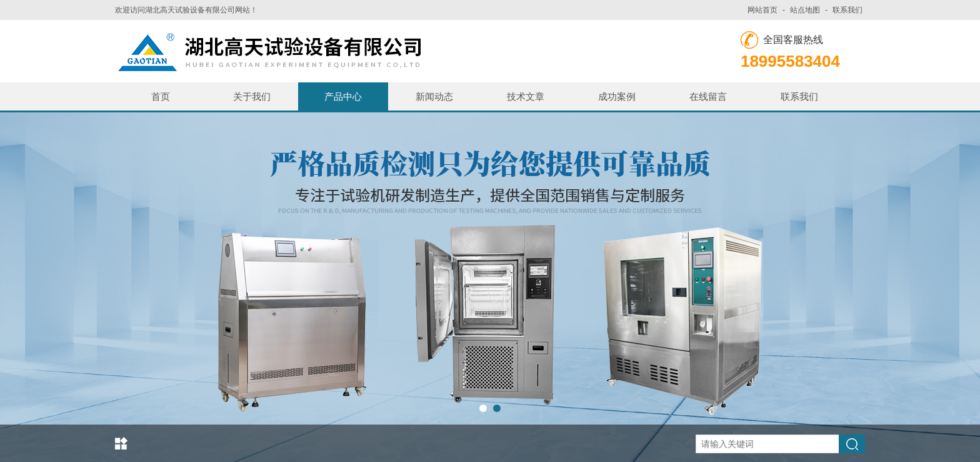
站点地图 (805, 10)
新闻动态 (434, 96)
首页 (161, 96)
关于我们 (252, 96)
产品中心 (343, 96)
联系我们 (847, 10)
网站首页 (762, 10)
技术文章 (526, 96)
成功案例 (617, 96)
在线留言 (708, 96)
